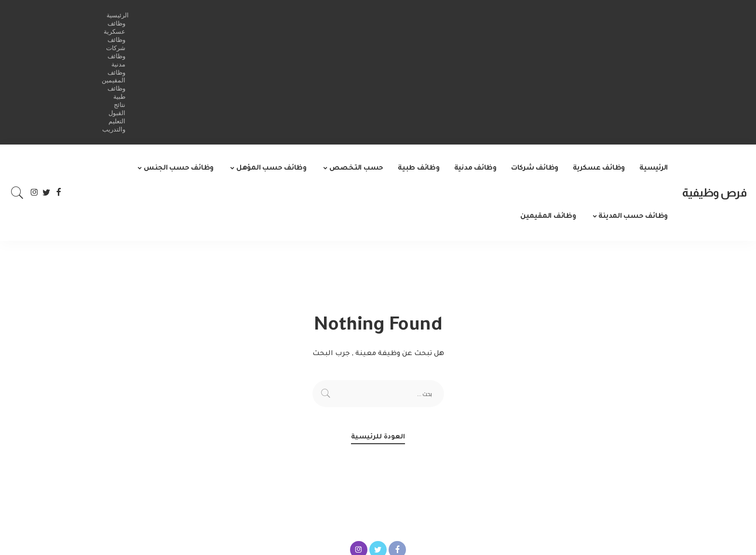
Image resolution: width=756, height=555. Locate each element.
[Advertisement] (393, 72)
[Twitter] (47, 193)
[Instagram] (34, 193)
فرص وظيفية (714, 192)
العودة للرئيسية (378, 437)
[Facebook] (59, 193)
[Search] (17, 193)
